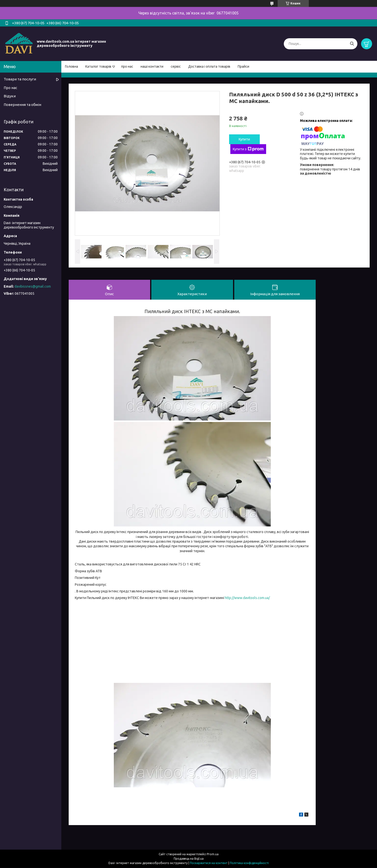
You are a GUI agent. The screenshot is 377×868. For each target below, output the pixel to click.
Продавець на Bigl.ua (189, 859)
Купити (244, 139)
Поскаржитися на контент (209, 863)
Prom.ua (213, 854)
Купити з (248, 149)
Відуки (10, 96)
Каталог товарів (98, 66)
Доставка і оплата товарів (209, 66)
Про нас (10, 88)
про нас (127, 66)
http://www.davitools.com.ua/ (247, 598)
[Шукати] (352, 44)
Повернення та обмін (22, 105)
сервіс (176, 66)
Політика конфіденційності (249, 863)
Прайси (243, 66)
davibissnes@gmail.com (33, 286)
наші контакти (152, 66)
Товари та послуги (20, 79)
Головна (71, 66)
